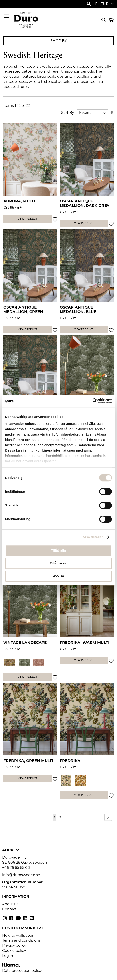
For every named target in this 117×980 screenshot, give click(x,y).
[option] (10, 663)
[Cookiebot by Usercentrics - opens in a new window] (92, 401)
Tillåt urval (58, 563)
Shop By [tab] (59, 41)
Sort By (68, 113)
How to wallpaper (18, 935)
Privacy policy (14, 945)
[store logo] (26, 20)
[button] (104, 4)
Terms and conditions (21, 940)
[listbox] (30, 663)
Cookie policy (14, 951)
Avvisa (58, 576)
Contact (9, 909)
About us (10, 904)
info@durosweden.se (21, 875)
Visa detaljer (93, 537)
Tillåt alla (58, 550)
